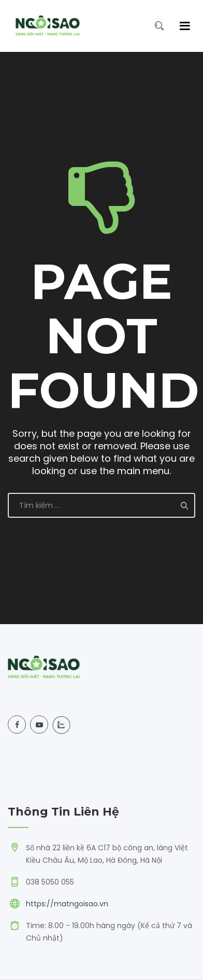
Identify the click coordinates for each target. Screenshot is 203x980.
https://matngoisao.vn (67, 904)
